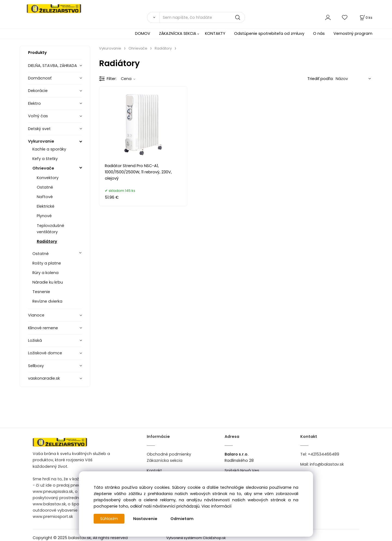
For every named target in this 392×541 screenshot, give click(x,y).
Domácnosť (40, 78)
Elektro (34, 103)
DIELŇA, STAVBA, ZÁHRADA (53, 66)
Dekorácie (38, 91)
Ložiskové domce (45, 353)
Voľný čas (38, 116)
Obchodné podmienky (169, 454)
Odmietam (182, 519)
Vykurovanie (41, 141)
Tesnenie (41, 292)
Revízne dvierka (47, 301)
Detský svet (39, 129)
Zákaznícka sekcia (165, 460)
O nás (319, 33)
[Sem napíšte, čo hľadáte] (202, 17)
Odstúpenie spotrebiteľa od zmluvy (269, 33)
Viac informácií (216, 506)
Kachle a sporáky (49, 149)
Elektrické (46, 206)
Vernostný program (353, 33)
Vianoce (36, 315)
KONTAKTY (215, 33)
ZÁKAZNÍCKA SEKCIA (178, 33)
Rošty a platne (47, 263)
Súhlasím (109, 519)
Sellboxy (36, 366)
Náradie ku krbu (48, 282)
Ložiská (35, 340)
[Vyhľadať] (153, 17)
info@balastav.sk (327, 464)
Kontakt (154, 471)
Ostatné (45, 187)
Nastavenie (146, 519)
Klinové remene (43, 328)
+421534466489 (324, 454)
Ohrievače (43, 168)
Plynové (44, 216)
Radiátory (47, 241)
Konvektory (48, 178)
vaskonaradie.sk (44, 378)
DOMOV (143, 33)
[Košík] (366, 18)
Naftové (45, 197)
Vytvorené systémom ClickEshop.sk (196, 538)
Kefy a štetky (45, 159)
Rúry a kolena (45, 273)
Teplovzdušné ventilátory (50, 229)
